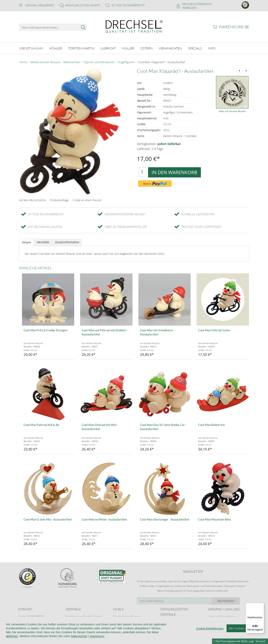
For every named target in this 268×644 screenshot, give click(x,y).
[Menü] (262, 605)
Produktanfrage (59, 200)
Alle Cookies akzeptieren (244, 638)
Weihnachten (72, 62)
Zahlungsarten (216, 623)
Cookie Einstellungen (210, 638)
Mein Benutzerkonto (197, 4)
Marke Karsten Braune (45, 62)
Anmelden (189, 8)
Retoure (212, 620)
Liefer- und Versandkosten (222, 616)
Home (23, 62)
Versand (260, 641)
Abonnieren (235, 600)
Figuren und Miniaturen (99, 62)
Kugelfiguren (126, 62)
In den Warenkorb (174, 172)
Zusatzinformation (67, 242)
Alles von (232, 111)
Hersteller (43, 242)
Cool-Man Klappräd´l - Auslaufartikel (161, 62)
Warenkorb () (234, 27)
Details (27, 242)
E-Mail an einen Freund (87, 200)
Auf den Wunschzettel (32, 200)
